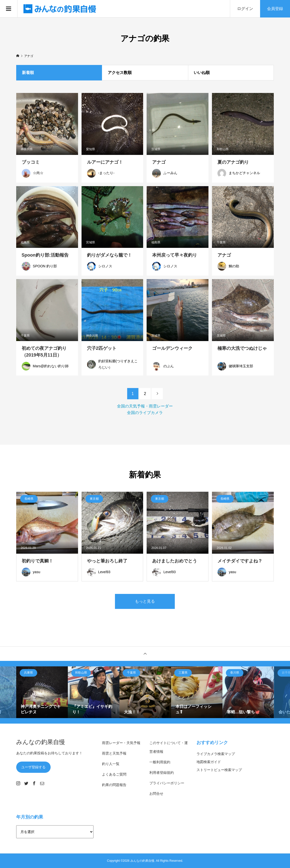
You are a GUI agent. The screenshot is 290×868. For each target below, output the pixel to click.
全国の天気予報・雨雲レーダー (145, 406)
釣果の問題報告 (114, 785)
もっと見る (145, 601)
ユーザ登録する (33, 767)
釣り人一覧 (111, 764)
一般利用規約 (160, 762)
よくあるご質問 (114, 774)
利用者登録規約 (162, 773)
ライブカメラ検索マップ (216, 754)
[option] (42, 692)
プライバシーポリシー (167, 783)
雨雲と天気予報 (114, 753)
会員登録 (275, 9)
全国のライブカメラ (145, 413)
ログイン (245, 9)
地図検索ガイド (209, 762)
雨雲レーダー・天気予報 (121, 743)
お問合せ (156, 794)
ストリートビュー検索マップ (219, 770)
